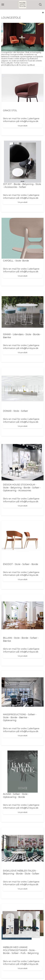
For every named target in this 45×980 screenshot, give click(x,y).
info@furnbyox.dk (11, 65)
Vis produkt (23, 126)
